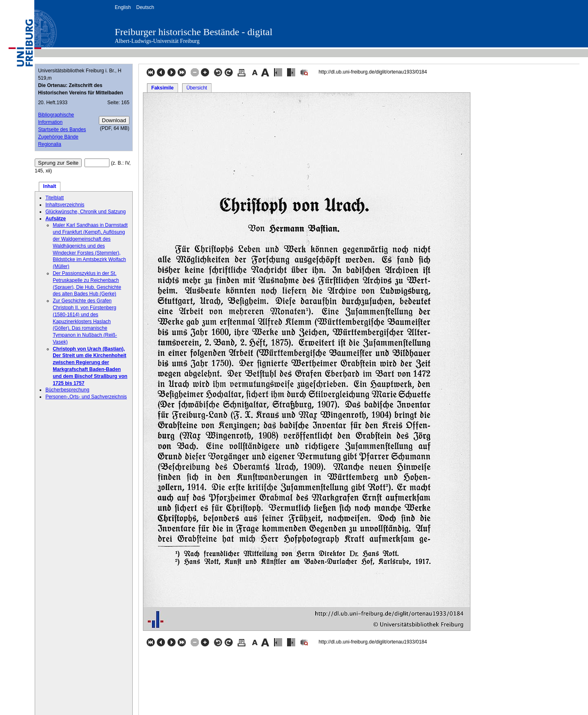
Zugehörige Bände (58, 137)
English (123, 7)
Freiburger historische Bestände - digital (194, 32)
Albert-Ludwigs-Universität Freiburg (157, 41)
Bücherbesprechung (67, 390)
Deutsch (145, 7)
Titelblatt (55, 198)
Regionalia (50, 144)
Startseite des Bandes (62, 130)
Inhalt (50, 186)
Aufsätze (56, 219)
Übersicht (197, 88)
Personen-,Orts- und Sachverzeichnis (86, 397)
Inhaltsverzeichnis (65, 205)
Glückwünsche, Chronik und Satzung (86, 212)
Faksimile (163, 88)
